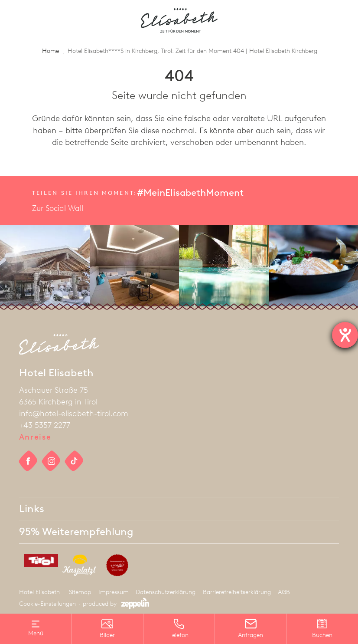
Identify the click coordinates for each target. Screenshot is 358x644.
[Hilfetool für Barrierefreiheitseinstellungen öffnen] (345, 335)
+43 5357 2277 (45, 425)
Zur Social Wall (58, 208)
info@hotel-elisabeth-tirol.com (74, 414)
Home (50, 51)
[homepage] (179, 20)
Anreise (35, 437)
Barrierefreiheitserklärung (237, 592)
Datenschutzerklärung (166, 592)
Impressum (114, 592)
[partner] (38, 563)
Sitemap (80, 592)
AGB (284, 592)
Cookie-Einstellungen (47, 604)
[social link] (28, 461)
